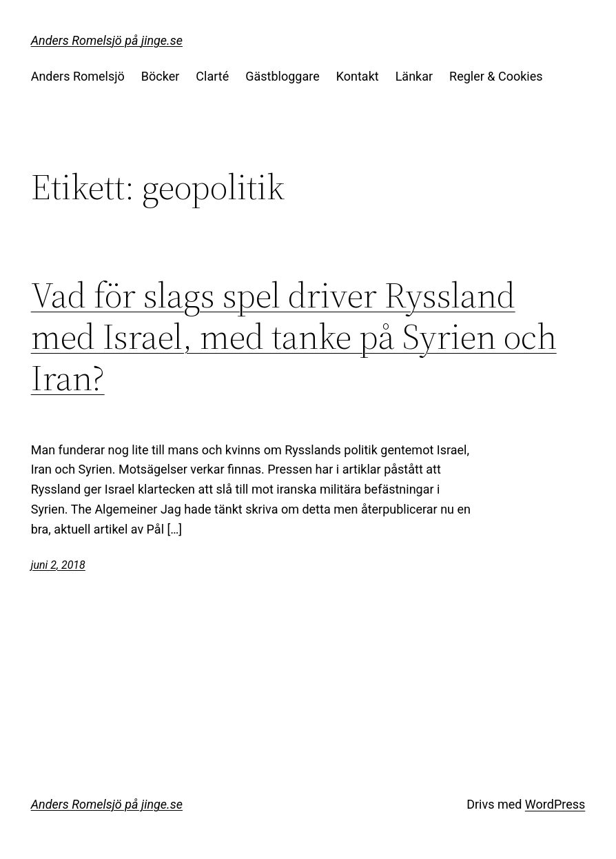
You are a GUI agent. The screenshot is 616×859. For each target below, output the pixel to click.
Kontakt (358, 76)
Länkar (414, 76)
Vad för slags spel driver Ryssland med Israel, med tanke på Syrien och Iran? (294, 336)
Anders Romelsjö (78, 76)
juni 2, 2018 (58, 565)
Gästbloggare (282, 76)
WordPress (555, 804)
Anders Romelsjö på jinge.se (107, 40)
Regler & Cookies (496, 76)
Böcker (161, 76)
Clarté (212, 76)
